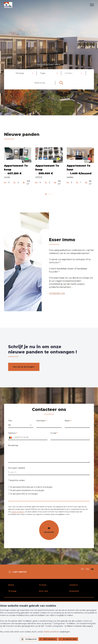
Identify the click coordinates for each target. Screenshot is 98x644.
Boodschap (13, 448)
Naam (68, 424)
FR (82, 569)
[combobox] (24, 73)
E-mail (54, 436)
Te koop (12, 591)
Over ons (43, 591)
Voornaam (42, 424)
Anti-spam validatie (17, 471)
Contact (73, 585)
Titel (10, 424)
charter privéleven (18, 515)
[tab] (46, 194)
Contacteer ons (54, 293)
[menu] (92, 5)
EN (87, 569)
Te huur (43, 585)
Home (11, 585)
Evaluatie (74, 591)
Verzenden (49, 533)
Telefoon (13, 436)
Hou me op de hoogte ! (24, 367)
